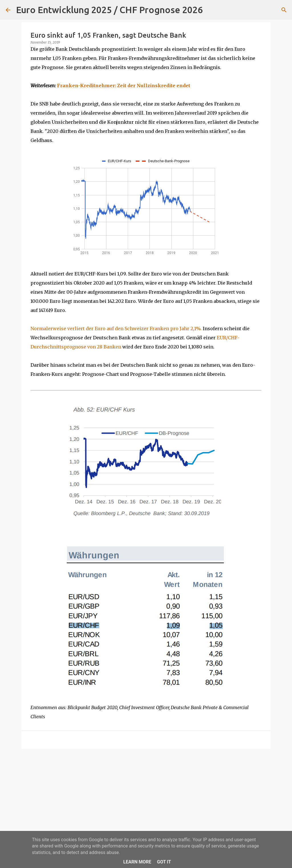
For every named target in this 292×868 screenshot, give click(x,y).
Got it (164, 862)
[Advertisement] (146, 797)
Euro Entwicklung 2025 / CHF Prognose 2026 (109, 10)
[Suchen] (211, 10)
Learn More (137, 862)
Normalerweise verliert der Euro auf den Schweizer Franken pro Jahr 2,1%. (116, 328)
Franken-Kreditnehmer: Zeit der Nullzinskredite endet (124, 86)
